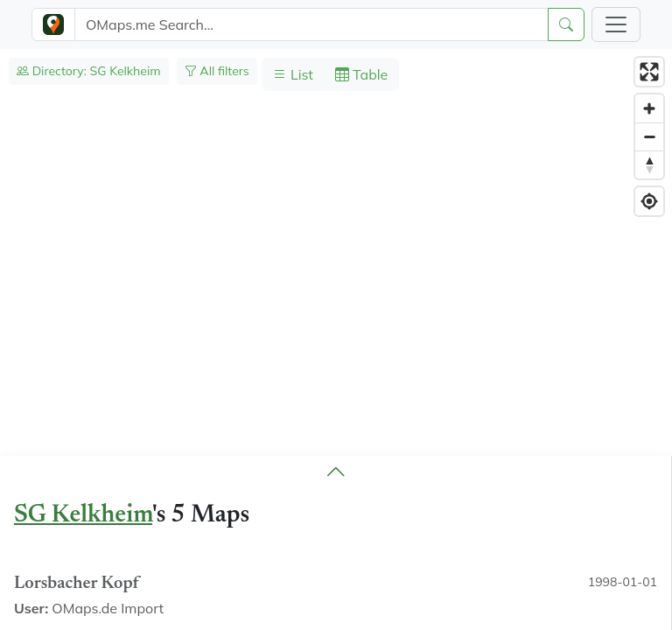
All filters (217, 71)
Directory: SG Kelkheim (89, 71)
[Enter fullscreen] (649, 72)
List (293, 74)
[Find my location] (649, 201)
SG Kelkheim (83, 515)
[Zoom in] (649, 108)
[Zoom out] (649, 136)
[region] (336, 339)
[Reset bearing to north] (649, 164)
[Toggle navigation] (616, 24)
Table (361, 74)
